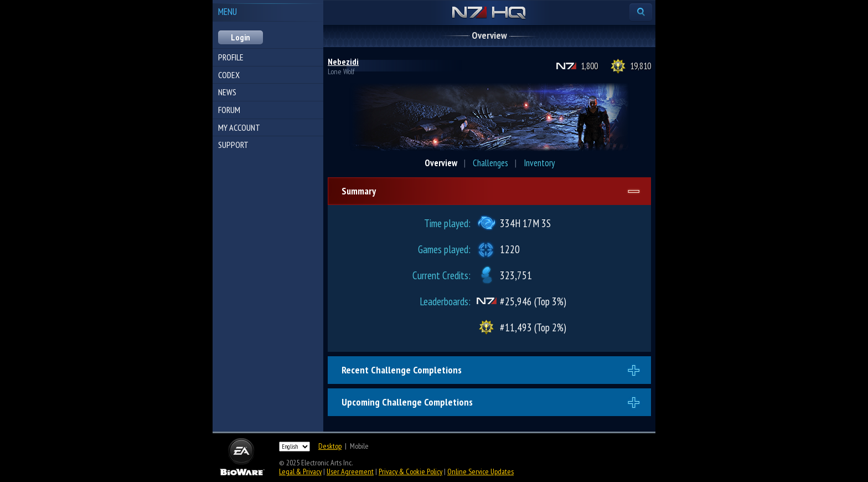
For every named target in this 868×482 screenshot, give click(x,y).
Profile (231, 57)
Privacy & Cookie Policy (410, 471)
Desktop (330, 446)
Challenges (490, 163)
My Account (239, 127)
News (227, 92)
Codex (229, 75)
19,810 (640, 66)
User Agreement (350, 471)
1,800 (589, 66)
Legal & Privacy (300, 471)
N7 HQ (489, 13)
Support (233, 145)
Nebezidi (343, 61)
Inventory (539, 163)
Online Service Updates (480, 471)
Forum (229, 110)
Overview (441, 163)
